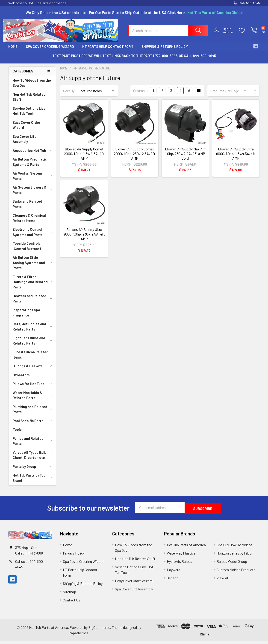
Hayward (174, 573)
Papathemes (79, 636)
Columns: (141, 95)
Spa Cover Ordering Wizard (50, 51)
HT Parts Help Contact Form (108, 51)
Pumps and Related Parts (33, 445)
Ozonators (21, 379)
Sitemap (69, 595)
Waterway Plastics (181, 556)
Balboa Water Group (232, 564)
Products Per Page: (225, 95)
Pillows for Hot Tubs (33, 388)
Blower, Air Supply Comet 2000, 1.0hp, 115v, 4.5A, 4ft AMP (84, 158)
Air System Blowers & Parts (33, 194)
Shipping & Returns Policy (165, 51)
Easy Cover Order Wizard (27, 129)
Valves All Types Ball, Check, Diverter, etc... (33, 459)
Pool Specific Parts (33, 425)
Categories (23, 75)
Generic (173, 581)
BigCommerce (99, 630)
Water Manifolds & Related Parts (33, 399)
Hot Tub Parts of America (186, 548)
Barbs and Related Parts (27, 208)
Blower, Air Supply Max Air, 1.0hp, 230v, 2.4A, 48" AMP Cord (185, 158)
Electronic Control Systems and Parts (33, 236)
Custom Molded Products (236, 573)
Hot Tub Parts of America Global (215, 12)
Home (13, 51)
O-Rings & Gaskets (33, 370)
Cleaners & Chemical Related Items (33, 222)
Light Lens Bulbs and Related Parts (33, 345)
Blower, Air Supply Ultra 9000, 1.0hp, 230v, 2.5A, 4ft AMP (84, 238)
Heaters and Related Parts (33, 303)
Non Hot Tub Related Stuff (29, 101)
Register (223, 35)
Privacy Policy (74, 556)
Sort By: (69, 95)
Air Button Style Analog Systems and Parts (33, 267)
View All (223, 581)
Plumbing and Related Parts (33, 413)
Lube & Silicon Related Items (31, 359)
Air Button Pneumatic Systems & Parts (33, 166)
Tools (17, 434)
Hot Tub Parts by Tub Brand (33, 482)
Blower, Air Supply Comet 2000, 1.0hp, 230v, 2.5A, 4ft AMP (135, 158)
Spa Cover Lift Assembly (24, 143)
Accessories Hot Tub (33, 155)
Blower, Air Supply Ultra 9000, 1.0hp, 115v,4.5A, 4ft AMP (236, 158)
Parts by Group (33, 471)
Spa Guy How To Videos (235, 548)
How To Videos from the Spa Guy (32, 87)
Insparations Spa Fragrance (26, 317)
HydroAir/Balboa (180, 564)
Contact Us (72, 603)
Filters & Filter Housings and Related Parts (33, 286)
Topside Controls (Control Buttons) (33, 250)
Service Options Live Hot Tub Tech (29, 115)
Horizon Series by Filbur (235, 556)
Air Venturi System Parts (33, 180)
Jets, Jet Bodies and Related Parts (33, 331)
